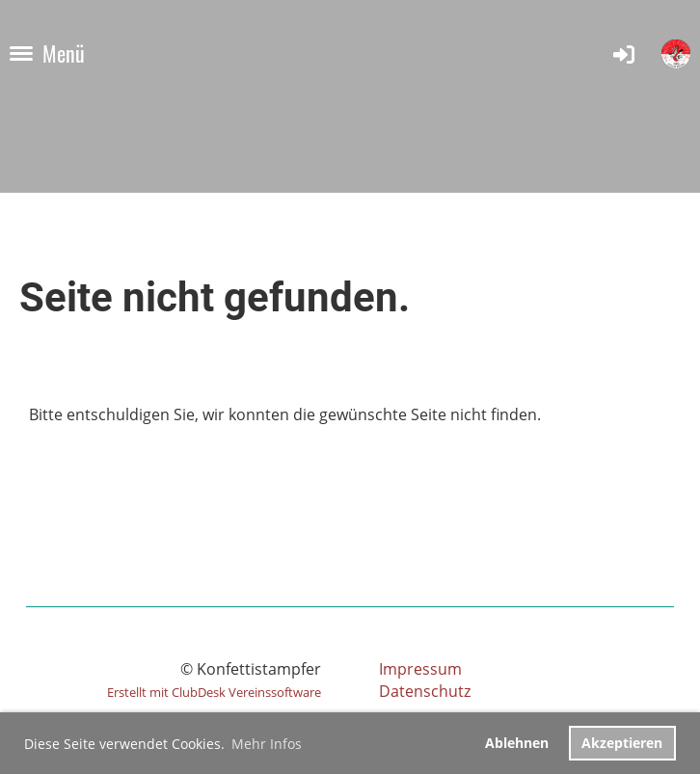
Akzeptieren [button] (622, 743)
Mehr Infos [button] (267, 744)
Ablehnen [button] (517, 743)
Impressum (420, 669)
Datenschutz (425, 691)
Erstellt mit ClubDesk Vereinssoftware (214, 692)
